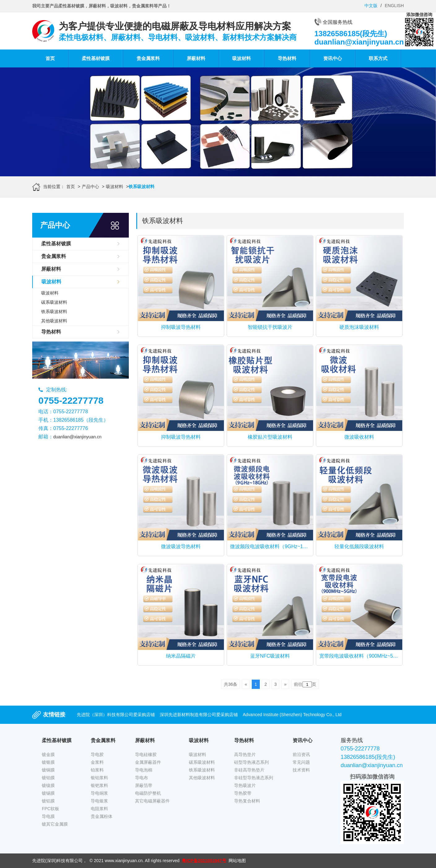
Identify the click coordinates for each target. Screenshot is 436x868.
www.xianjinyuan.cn (124, 861)
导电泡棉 (144, 770)
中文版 (371, 6)
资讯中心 (333, 58)
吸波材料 (242, 58)
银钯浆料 (99, 785)
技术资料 (301, 770)
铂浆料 (97, 770)
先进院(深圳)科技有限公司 (57, 861)
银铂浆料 (99, 778)
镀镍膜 (48, 785)
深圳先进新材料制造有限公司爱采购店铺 (199, 715)
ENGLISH (394, 6)
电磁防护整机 (148, 793)
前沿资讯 (301, 754)
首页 (50, 58)
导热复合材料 (247, 801)
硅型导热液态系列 (251, 762)
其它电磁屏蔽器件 (152, 801)
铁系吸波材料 (54, 312)
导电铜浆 (99, 793)
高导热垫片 (245, 754)
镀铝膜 (48, 801)
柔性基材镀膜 (96, 58)
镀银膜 (48, 762)
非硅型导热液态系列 (254, 778)
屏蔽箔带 (144, 785)
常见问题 (301, 762)
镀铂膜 (48, 778)
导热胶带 (243, 793)
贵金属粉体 (102, 816)
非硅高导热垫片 (249, 770)
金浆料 (97, 762)
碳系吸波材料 (54, 302)
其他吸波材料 (54, 321)
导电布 (142, 778)
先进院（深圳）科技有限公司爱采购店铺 (116, 715)
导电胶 (97, 754)
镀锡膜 (48, 793)
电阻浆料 (99, 809)
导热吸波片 (245, 785)
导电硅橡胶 (146, 754)
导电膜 (48, 816)
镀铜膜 (48, 770)
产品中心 (90, 187)
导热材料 (287, 58)
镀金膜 (48, 754)
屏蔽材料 (196, 58)
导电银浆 (99, 801)
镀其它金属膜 (55, 824)
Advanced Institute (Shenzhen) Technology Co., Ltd (292, 715)
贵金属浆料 (148, 58)
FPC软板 (50, 809)
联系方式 (378, 58)
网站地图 (237, 861)
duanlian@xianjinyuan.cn (77, 437)
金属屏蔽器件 (148, 762)
